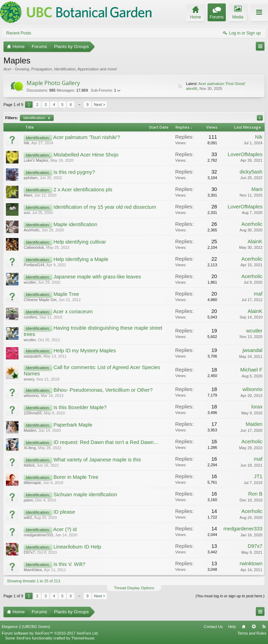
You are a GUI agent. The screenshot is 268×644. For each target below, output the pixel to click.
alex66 (192, 89)
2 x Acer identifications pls (83, 190)
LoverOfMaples (245, 154)
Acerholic (32, 230)
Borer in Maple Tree (76, 477)
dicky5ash (251, 172)
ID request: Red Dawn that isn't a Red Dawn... (106, 442)
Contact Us (213, 627)
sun (27, 213)
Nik (27, 143)
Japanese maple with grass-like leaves (97, 277)
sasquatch (32, 356)
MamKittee (33, 570)
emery (29, 379)
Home (244, 627)
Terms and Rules (252, 633)
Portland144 (34, 265)
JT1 (258, 476)
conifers (31, 317)
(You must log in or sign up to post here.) (230, 596)
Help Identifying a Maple (81, 259)
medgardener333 (38, 535)
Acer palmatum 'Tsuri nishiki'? (87, 137)
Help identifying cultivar (80, 242)
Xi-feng (30, 448)
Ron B (255, 494)
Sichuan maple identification (85, 495)
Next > (99, 105)
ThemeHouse (83, 638)
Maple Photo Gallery (53, 83)
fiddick (29, 465)
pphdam (31, 178)
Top (254, 627)
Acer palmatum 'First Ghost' (222, 84)
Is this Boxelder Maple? (80, 407)
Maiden (30, 430)
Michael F (251, 370)
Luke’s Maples (36, 160)
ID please (64, 512)
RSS (180, 86)
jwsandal (252, 350)
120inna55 (33, 413)
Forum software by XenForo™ (50, 633)
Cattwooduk (34, 247)
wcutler (30, 282)
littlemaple (32, 483)
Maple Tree (66, 294)
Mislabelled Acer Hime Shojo (86, 155)
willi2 (28, 517)
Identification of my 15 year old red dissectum (105, 207)
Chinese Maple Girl (40, 300)
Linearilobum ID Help (77, 547)
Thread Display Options (134, 588)
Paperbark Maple (73, 425)
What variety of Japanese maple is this (97, 460)
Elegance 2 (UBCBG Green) (26, 627)
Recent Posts (19, 33)
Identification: (37, 118)
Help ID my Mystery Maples (85, 351)
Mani (28, 195)
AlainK (255, 242)
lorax (257, 407)
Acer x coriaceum (73, 312)
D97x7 (29, 552)
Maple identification (75, 224)
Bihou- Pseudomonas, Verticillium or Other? (103, 390)
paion (28, 500)
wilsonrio (31, 396)
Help (232, 627)
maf (258, 294)
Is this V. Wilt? (69, 564)
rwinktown (251, 563)
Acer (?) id (65, 529)
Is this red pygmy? (74, 172)
